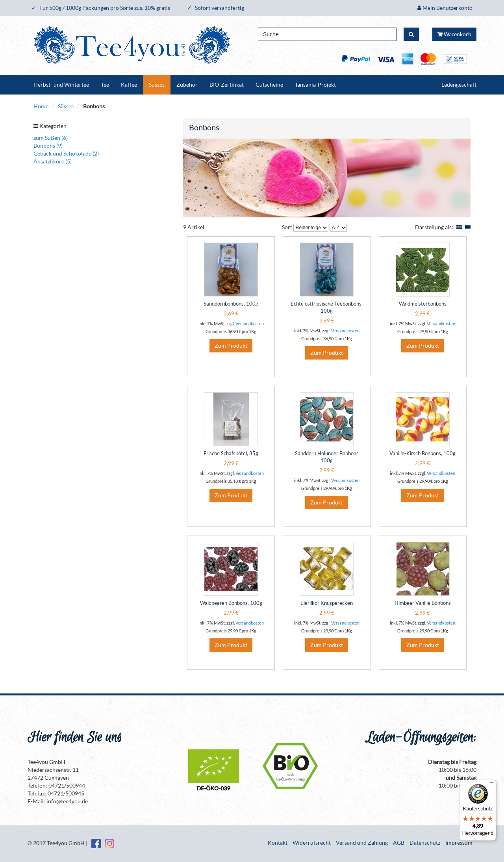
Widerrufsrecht (312, 843)
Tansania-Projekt (315, 84)
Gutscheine (269, 84)
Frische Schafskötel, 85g (231, 453)
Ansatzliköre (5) (53, 161)
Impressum (459, 843)
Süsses (157, 84)
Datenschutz (425, 843)
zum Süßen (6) (51, 138)
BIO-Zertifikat (227, 84)
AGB (399, 843)
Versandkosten (250, 323)
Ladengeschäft (459, 84)
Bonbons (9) (48, 146)
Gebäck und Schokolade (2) (66, 153)
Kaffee (129, 84)
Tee (105, 84)
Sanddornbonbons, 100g (231, 304)
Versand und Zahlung (362, 843)
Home (41, 106)
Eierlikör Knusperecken (327, 603)
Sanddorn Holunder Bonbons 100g (327, 457)
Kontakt (278, 843)
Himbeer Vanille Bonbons (423, 603)
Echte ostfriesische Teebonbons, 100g (327, 307)
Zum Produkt (231, 346)
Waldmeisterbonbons (423, 304)
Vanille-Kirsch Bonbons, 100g (422, 453)
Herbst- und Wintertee (61, 84)
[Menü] (491, 784)
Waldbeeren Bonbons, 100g (231, 603)
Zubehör (187, 84)
